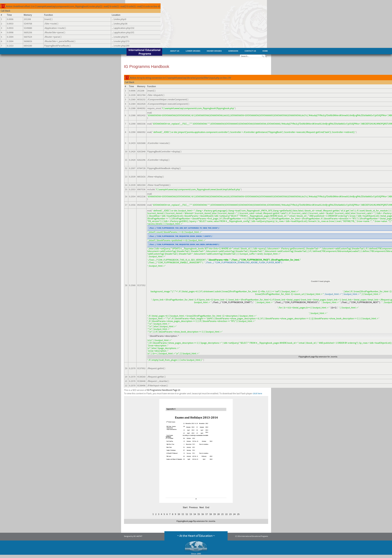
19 (215, 514)
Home (265, 51)
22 (226, 514)
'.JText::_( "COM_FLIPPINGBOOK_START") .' (233, 302)
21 (222, 514)
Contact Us (250, 51)
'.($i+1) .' (334, 308)
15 (199, 514)
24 (234, 514)
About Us (175, 51)
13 (191, 514)
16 (203, 514)
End (207, 507)
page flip (314, 357)
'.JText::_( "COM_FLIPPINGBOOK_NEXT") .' (361, 302)
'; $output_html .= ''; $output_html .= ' (342, 294)
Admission (233, 51)
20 (218, 514)
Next (202, 507)
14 (195, 514)
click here (257, 394)
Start (185, 507)
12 (187, 514)
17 (207, 514)
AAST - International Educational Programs (144, 52)
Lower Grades (193, 51)
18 (211, 514)
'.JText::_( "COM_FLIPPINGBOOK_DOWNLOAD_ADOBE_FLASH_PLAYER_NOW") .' (244, 263)
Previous (193, 507)
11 (183, 514)
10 (179, 514)
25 (238, 514)
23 (230, 514)
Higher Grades (214, 51)
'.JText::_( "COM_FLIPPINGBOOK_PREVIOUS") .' (297, 302)
